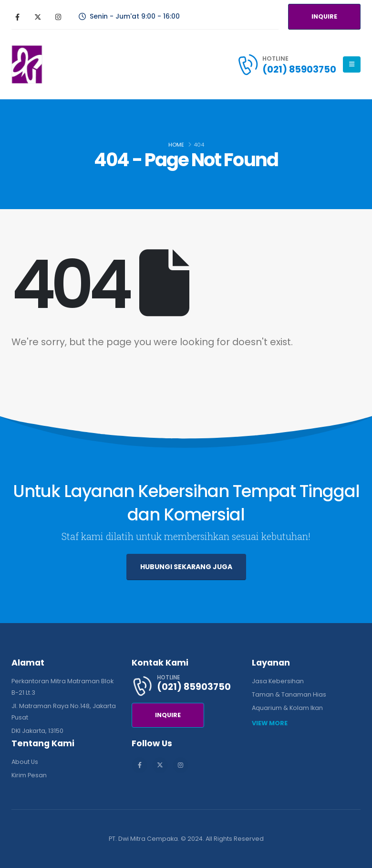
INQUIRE (324, 16)
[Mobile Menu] (352, 64)
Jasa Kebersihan (278, 681)
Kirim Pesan (29, 775)
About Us (25, 762)
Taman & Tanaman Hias (289, 694)
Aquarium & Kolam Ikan (287, 708)
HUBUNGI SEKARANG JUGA (186, 567)
